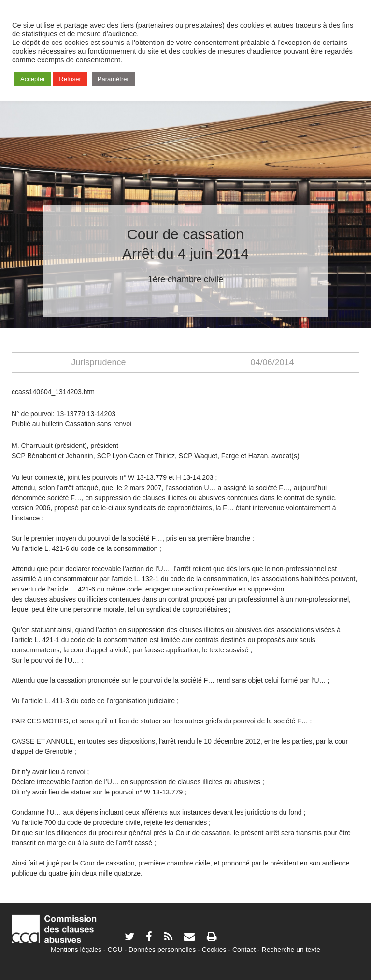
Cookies (214, 950)
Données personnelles (162, 950)
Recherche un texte (291, 950)
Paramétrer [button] (113, 79)
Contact (244, 950)
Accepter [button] (33, 79)
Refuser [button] (70, 79)
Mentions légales (76, 950)
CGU (115, 950)
